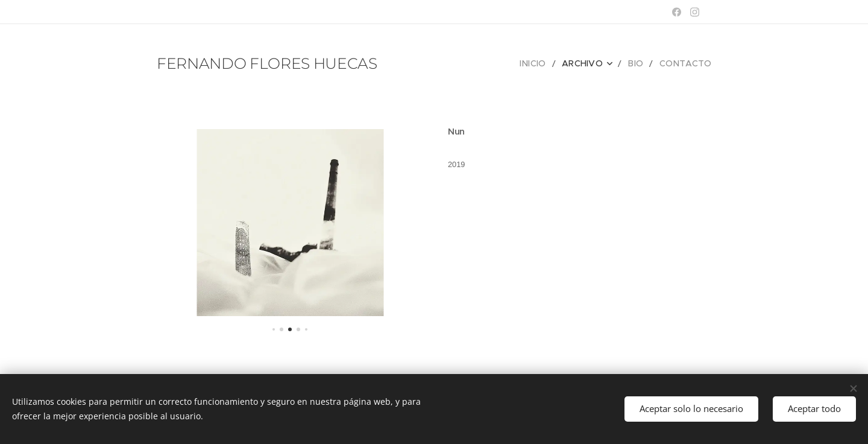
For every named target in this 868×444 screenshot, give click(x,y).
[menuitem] (546, 63)
